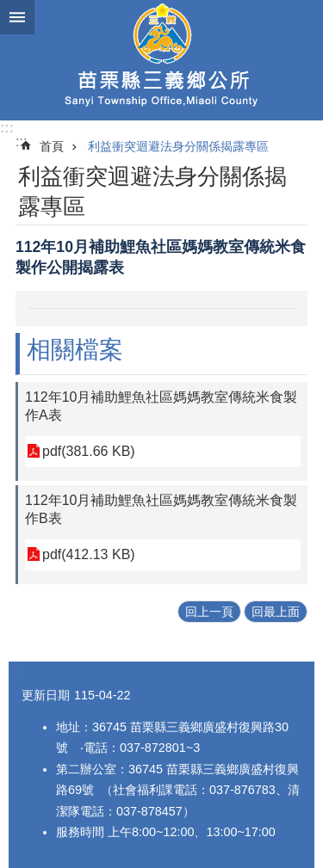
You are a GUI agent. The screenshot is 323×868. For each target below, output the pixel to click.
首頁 (52, 146)
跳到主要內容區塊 (9, 9)
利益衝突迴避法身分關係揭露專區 (178, 146)
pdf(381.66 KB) (89, 451)
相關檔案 (75, 350)
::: (7, 128)
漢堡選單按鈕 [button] (17, 17)
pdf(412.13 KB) (89, 554)
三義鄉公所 (161, 60)
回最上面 (276, 612)
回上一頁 (209, 612)
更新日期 (46, 695)
